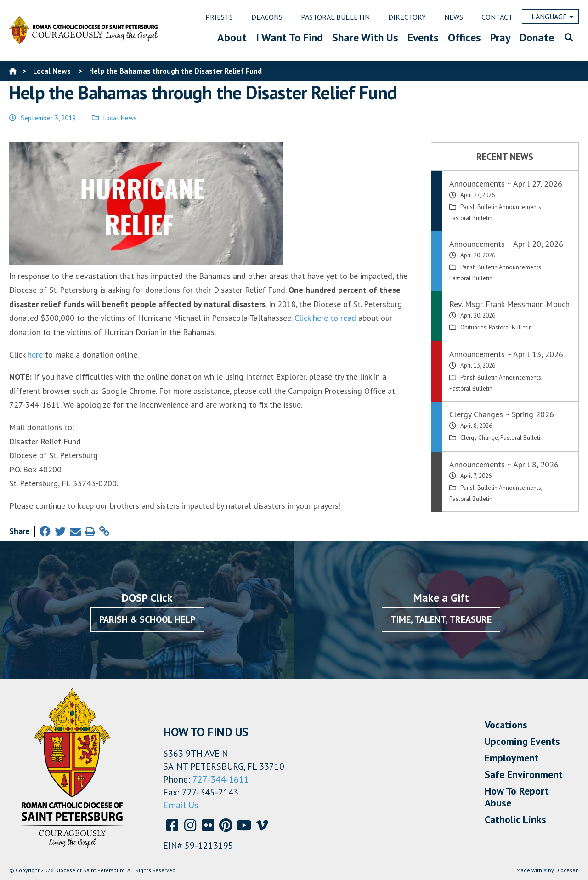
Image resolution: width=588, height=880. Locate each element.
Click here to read (325, 318)
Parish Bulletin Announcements (501, 207)
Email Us (181, 805)
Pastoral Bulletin (471, 218)
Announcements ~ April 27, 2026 (506, 184)
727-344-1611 (221, 779)
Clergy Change (479, 438)
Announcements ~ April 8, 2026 (504, 464)
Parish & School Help (147, 619)
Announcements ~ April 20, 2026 (506, 244)
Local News (120, 118)
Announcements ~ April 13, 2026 (506, 354)
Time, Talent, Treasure (441, 619)
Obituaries (473, 327)
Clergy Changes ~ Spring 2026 (502, 414)
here (35, 355)
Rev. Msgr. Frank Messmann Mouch (509, 304)
